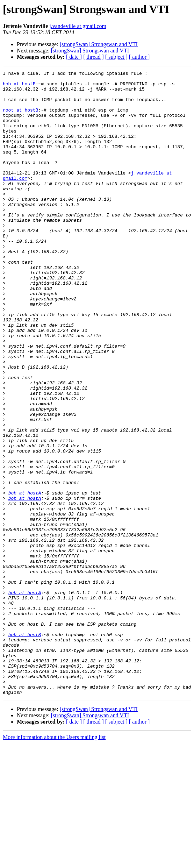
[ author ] (139, 57)
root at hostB (20, 118)
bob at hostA (25, 578)
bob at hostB (19, 87)
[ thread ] (94, 57)
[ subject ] (116, 57)
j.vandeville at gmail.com (78, 26)
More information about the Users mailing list (54, 862)
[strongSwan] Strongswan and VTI (99, 44)
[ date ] (74, 57)
